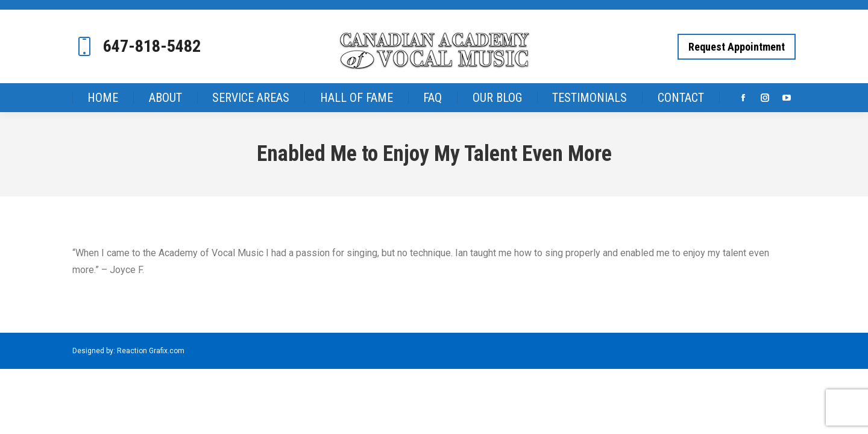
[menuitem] (103, 88)
